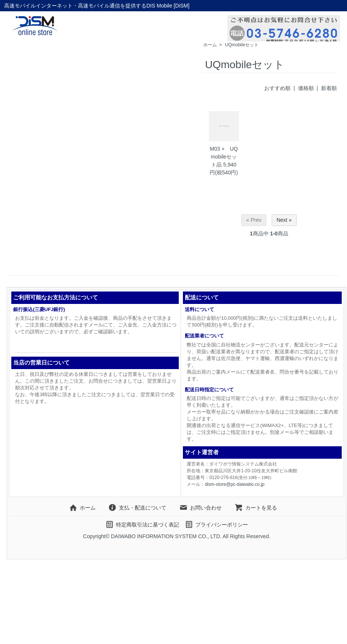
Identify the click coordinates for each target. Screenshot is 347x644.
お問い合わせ (200, 508)
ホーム (210, 45)
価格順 (306, 88)
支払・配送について (137, 508)
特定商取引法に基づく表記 (142, 525)
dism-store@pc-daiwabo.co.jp (234, 484)
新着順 (329, 88)
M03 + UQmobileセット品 (224, 157)
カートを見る (256, 508)
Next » (284, 220)
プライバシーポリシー (216, 525)
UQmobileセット (242, 45)
